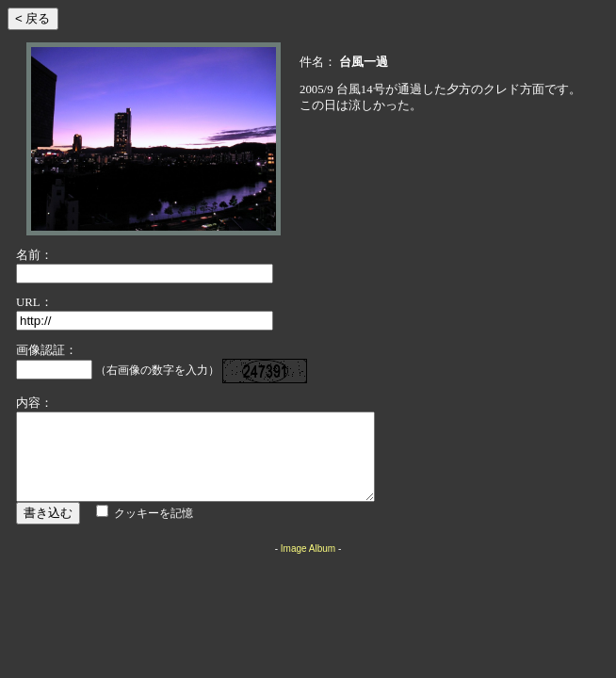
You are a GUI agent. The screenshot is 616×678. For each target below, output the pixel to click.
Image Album (308, 565)
